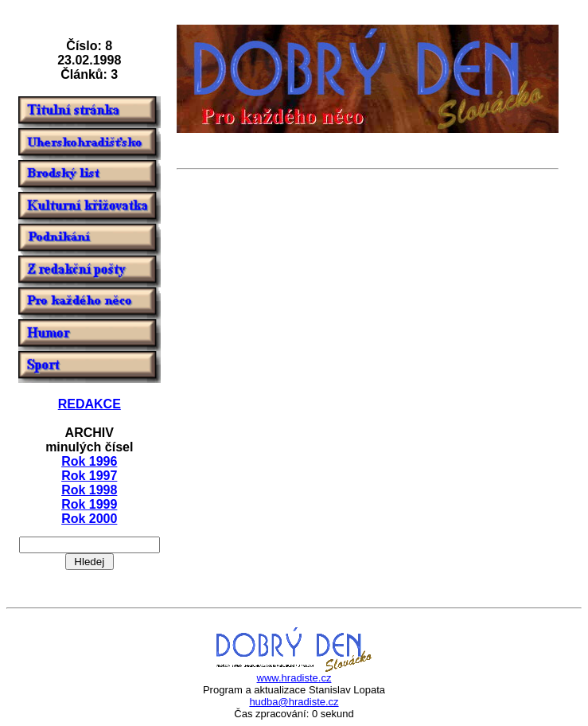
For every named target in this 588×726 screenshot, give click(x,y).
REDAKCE (90, 404)
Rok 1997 (89, 476)
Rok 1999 (89, 504)
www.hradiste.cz (294, 678)
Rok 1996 (89, 461)
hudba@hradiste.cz (294, 702)
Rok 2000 (89, 519)
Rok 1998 (89, 490)
